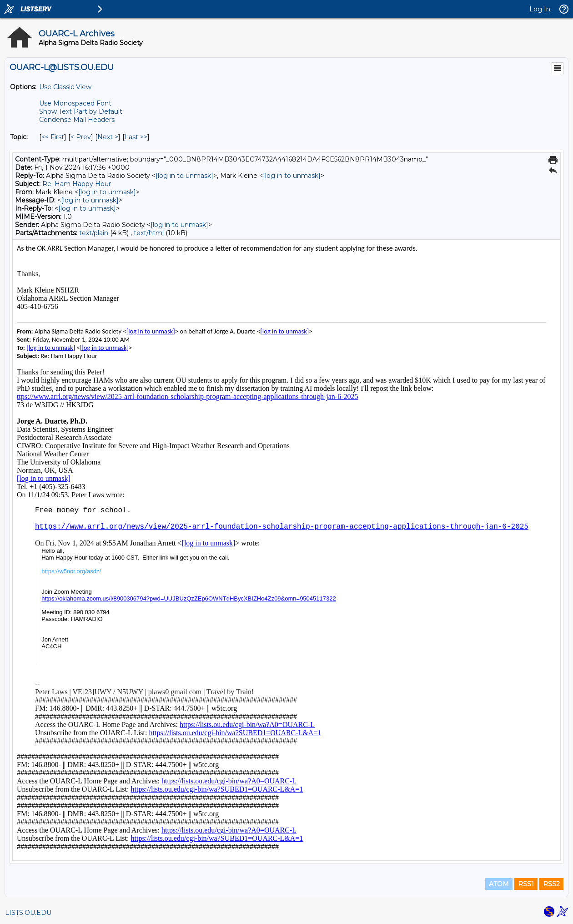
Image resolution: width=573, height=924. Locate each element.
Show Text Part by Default (81, 111)
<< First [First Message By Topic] (53, 137)
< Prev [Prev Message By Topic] (81, 137)
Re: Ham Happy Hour (77, 184)
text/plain (94, 233)
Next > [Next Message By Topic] (108, 137)
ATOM (499, 884)
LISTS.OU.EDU (28, 913)
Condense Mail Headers (77, 120)
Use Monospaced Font (75, 103)
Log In (540, 9)
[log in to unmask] (184, 176)
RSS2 (551, 884)
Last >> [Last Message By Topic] (136, 137)
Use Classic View (65, 87)
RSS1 (526, 884)
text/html (149, 233)
